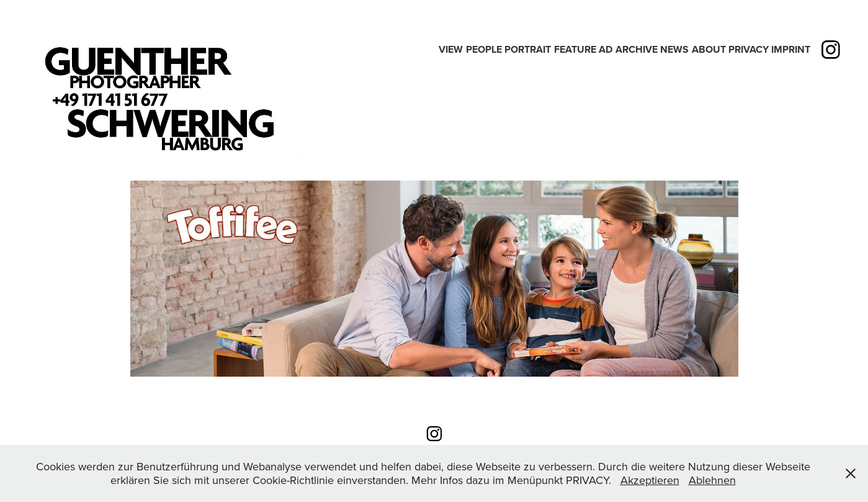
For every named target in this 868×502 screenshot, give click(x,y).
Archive (637, 49)
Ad (606, 49)
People (484, 49)
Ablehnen (712, 480)
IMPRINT (791, 49)
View (451, 49)
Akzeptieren (650, 480)
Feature (575, 49)
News (674, 49)
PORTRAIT (528, 49)
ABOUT (709, 49)
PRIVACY (749, 49)
